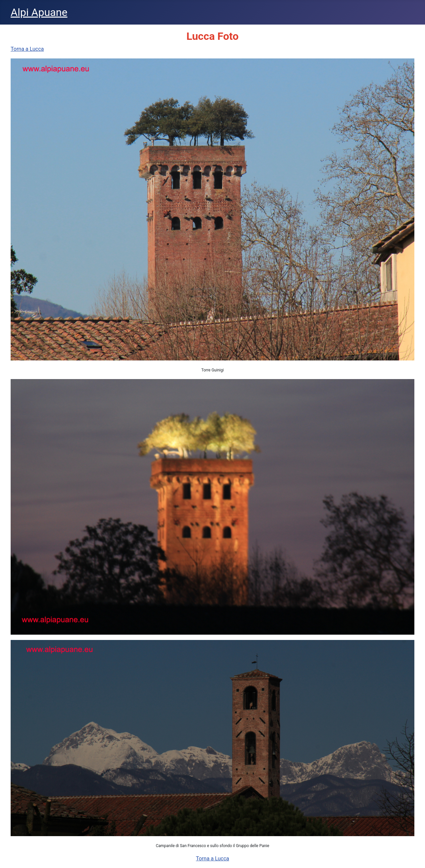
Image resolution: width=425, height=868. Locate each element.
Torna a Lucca (27, 49)
